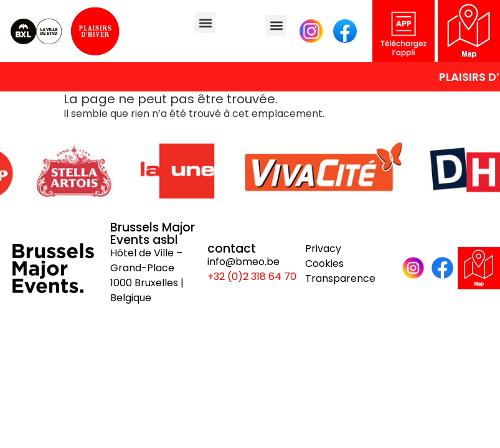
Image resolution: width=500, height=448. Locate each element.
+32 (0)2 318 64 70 (252, 277)
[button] (205, 23)
